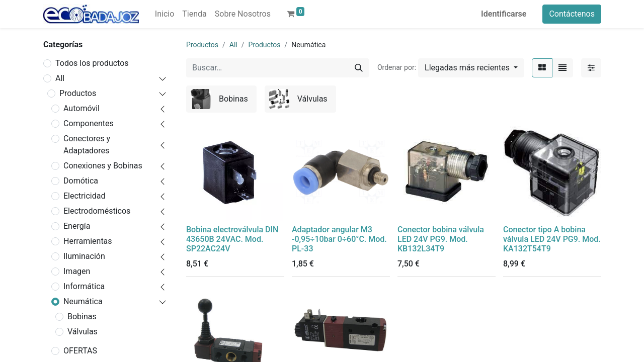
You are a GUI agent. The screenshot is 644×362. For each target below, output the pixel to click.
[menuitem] (165, 14)
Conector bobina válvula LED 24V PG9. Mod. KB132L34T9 (441, 239)
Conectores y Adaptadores (87, 145)
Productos (78, 93)
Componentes (89, 123)
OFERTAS (80, 351)
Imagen (77, 271)
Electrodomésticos (97, 211)
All (60, 78)
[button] (471, 68)
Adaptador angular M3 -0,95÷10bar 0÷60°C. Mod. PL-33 (339, 239)
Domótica (81, 181)
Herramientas (88, 241)
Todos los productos (92, 63)
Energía (77, 226)
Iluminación (84, 256)
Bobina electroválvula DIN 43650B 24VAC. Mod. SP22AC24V (232, 239)
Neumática (83, 301)
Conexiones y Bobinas (103, 166)
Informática (84, 286)
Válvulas (83, 332)
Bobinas (82, 316)
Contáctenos (572, 14)
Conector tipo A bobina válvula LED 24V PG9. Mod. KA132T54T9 (552, 239)
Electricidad (84, 196)
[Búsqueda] (359, 68)
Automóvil (82, 108)
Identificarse (504, 14)
